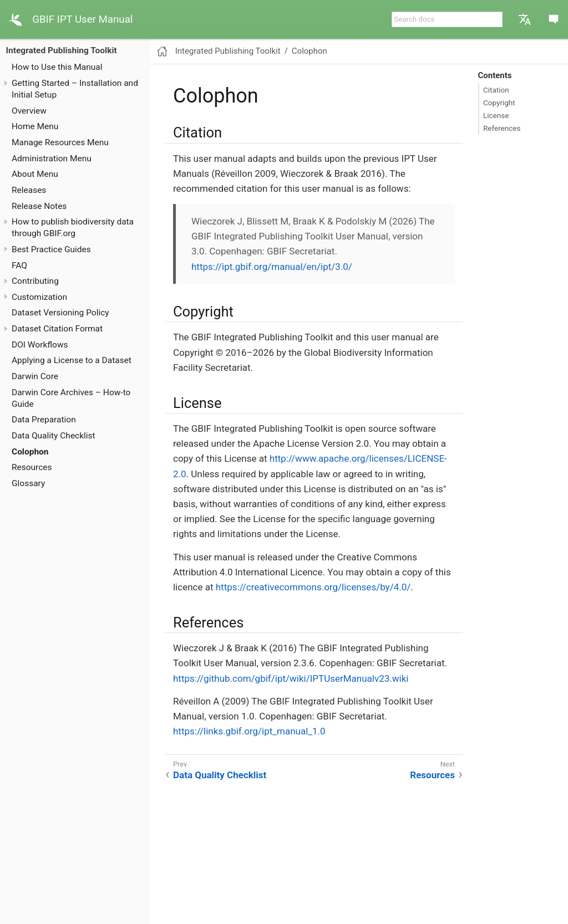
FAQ (19, 266)
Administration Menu (52, 159)
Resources (32, 467)
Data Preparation (44, 420)
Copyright (499, 103)
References (502, 128)
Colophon (30, 452)
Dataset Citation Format (57, 329)
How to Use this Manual (57, 67)
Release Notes (39, 206)
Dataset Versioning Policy (60, 313)
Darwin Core (35, 376)
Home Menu (35, 126)
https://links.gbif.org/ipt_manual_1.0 (249, 731)
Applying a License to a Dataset (72, 360)
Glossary (28, 483)
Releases (29, 190)
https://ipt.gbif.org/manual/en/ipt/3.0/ (272, 267)
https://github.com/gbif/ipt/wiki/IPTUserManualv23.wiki (291, 678)
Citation (496, 90)
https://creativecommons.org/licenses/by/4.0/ (313, 587)
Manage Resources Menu (60, 142)
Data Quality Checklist (54, 436)
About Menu (35, 174)
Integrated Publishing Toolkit (62, 50)
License (496, 115)
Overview (29, 111)
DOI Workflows (40, 345)
